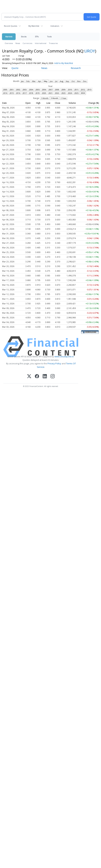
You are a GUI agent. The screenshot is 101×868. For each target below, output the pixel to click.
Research (76, 68)
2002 (18, 90)
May (46, 81)
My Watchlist (34, 26)
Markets (9, 37)
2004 (31, 90)
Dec (85, 81)
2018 (31, 93)
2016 (18, 93)
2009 (63, 90)
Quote (15, 68)
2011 (76, 90)
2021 (50, 93)
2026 (83, 93)
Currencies (27, 43)
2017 (25, 93)
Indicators (55, 26)
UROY (90, 51)
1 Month (45, 98)
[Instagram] (53, 377)
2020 (44, 93)
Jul (56, 81)
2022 (57, 93)
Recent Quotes (11, 26)
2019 (38, 93)
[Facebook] (37, 377)
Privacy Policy (54, 363)
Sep (67, 81)
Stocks (24, 37)
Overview (9, 43)
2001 (12, 90)
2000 (5, 90)
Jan (22, 81)
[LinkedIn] (45, 377)
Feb (28, 81)
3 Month (54, 98)
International (41, 43)
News (18, 43)
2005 (38, 90)
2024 (70, 93)
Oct (73, 81)
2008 (57, 90)
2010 (70, 90)
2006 (44, 90)
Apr (40, 81)
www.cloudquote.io (64, 356)
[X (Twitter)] (29, 377)
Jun (51, 81)
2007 (50, 90)
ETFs (37, 37)
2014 (5, 93)
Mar (34, 81)
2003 (25, 90)
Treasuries (53, 43)
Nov (79, 81)
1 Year (63, 98)
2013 (89, 90)
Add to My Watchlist (64, 63)
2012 (83, 90)
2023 (63, 93)
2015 (12, 93)
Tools (49, 37)
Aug (61, 81)
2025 (76, 93)
